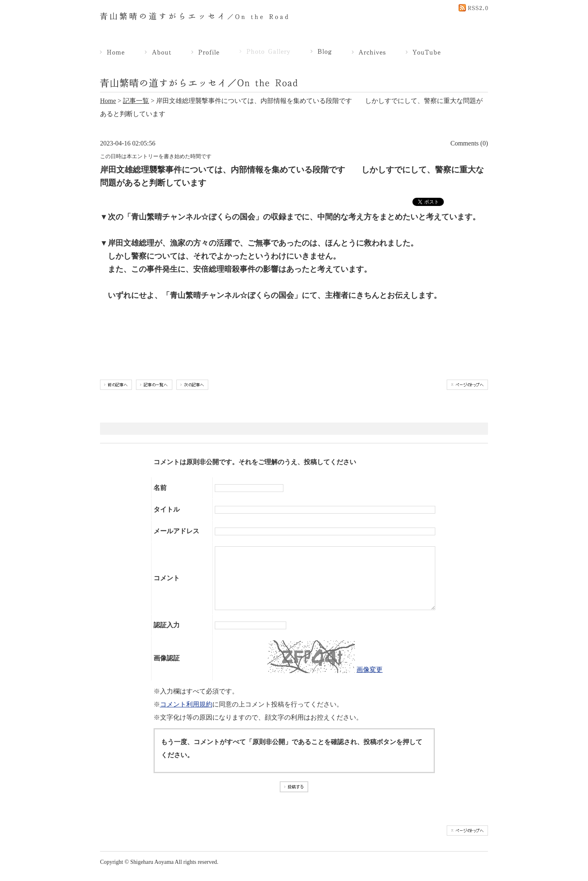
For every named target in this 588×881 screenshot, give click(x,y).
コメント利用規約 (186, 717)
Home (108, 101)
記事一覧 (136, 101)
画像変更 (370, 682)
